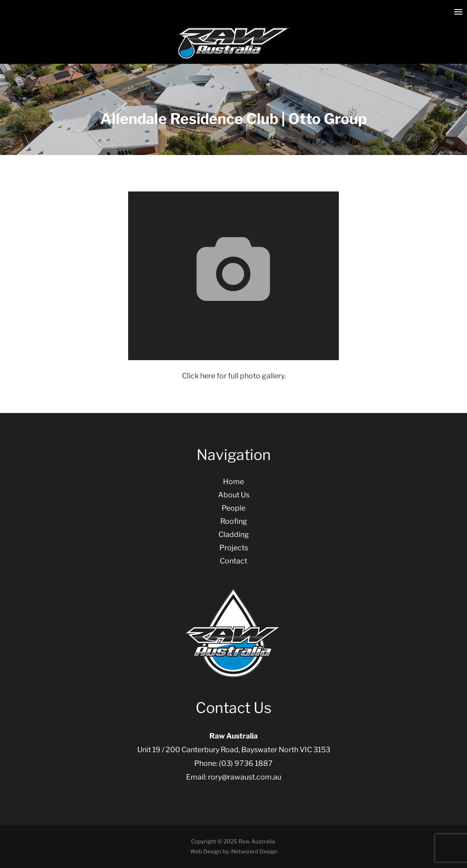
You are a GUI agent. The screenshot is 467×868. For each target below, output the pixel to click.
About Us (234, 495)
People (233, 508)
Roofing (234, 521)
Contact (233, 561)
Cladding (234, 535)
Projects (234, 548)
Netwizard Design (254, 851)
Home (233, 482)
